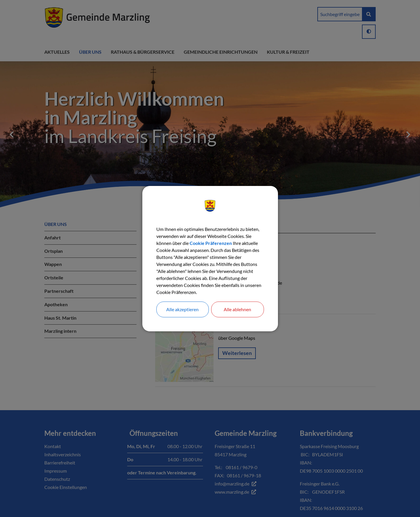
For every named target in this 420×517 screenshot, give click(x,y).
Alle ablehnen (237, 309)
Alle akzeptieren (182, 309)
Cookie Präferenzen (211, 243)
